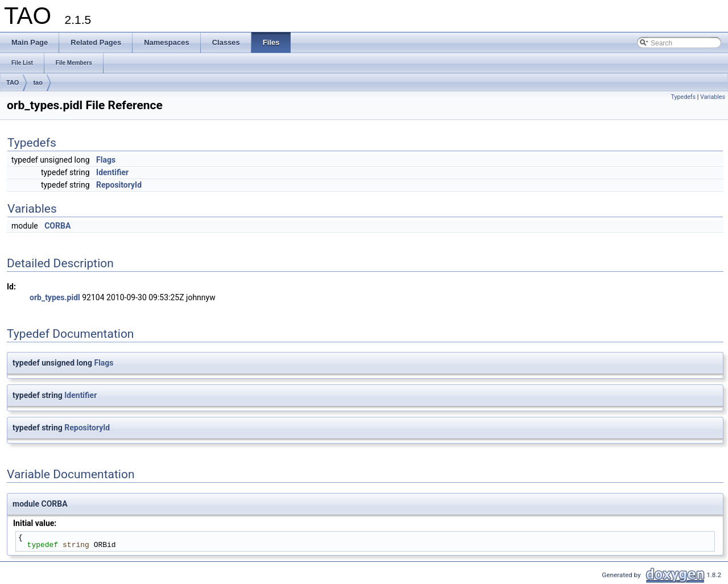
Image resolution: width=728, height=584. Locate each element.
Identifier (112, 172)
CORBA (57, 226)
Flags (106, 160)
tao (38, 82)
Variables (713, 97)
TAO (13, 82)
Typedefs (684, 97)
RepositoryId (119, 185)
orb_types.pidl (55, 297)
